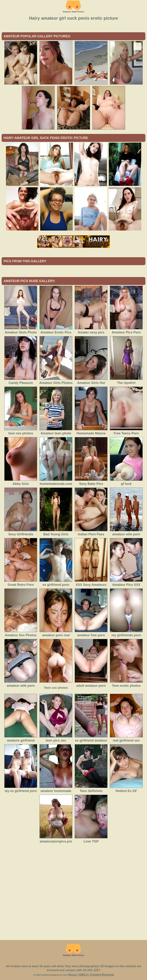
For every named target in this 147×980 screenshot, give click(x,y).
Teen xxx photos (56, 688)
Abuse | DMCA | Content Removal (91, 975)
